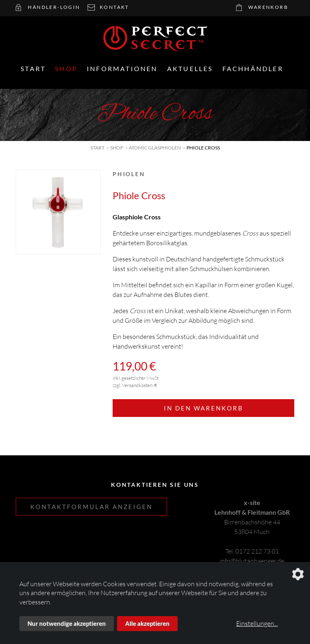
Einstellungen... (257, 623)
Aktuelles (190, 68)
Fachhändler (253, 68)
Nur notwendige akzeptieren (67, 623)
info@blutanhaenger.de (252, 561)
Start (33, 68)
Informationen (122, 68)
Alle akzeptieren (147, 623)
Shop (66, 68)
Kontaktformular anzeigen (91, 507)
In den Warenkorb (204, 408)
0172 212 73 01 (257, 551)
